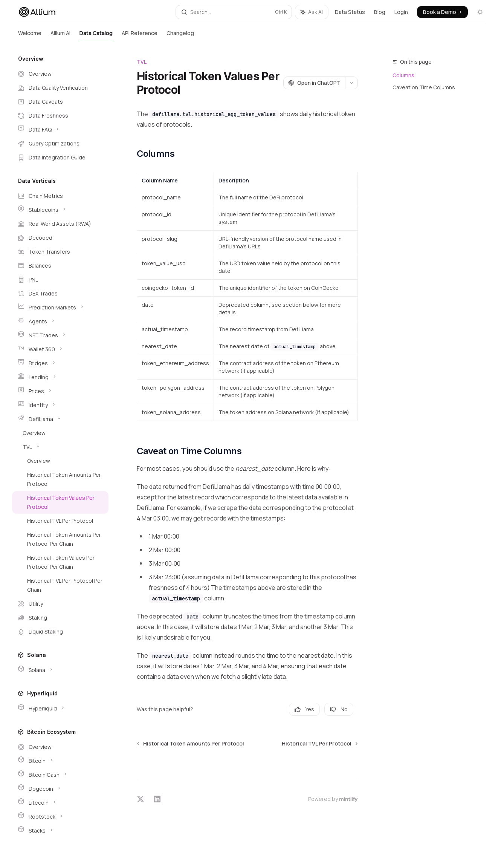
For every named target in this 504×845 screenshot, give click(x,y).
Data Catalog (96, 36)
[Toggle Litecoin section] (60, 803)
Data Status (350, 12)
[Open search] (234, 12)
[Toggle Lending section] (60, 377)
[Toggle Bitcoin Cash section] (60, 775)
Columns (403, 75)
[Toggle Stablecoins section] (60, 210)
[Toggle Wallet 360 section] (60, 349)
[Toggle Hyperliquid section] (60, 709)
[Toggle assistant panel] (312, 12)
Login (401, 12)
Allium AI (60, 36)
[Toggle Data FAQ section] (60, 130)
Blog (380, 12)
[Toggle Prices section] (60, 391)
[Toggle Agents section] (60, 321)
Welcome (30, 36)
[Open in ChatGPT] (314, 83)
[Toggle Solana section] (60, 670)
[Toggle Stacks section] (60, 831)
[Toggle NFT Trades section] (60, 335)
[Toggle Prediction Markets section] (60, 308)
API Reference (140, 36)
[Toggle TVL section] (60, 447)
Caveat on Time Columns (424, 87)
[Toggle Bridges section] (60, 363)
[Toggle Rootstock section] (60, 817)
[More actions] (351, 83)
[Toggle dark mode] (480, 12)
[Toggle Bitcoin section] (60, 761)
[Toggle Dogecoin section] (60, 789)
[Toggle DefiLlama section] (60, 419)
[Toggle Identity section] (60, 405)
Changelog (180, 36)
